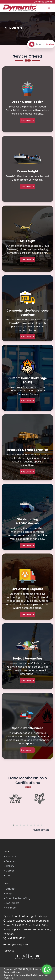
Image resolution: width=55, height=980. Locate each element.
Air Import (10, 908)
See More (27, 120)
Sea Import (11, 903)
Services (10, 861)
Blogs (8, 894)
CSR (7, 875)
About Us (10, 857)
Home (40, 44)
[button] (13, 825)
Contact (9, 889)
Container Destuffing (17, 898)
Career (9, 871)
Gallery (9, 866)
